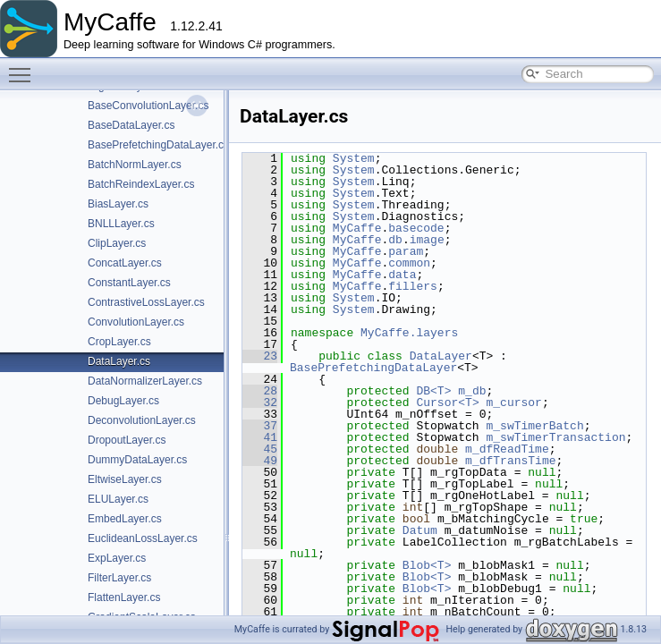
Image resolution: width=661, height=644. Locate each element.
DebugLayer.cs (123, 401)
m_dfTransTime (510, 461)
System (354, 158)
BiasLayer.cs (118, 204)
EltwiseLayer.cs (125, 479)
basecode (416, 228)
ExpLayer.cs (117, 558)
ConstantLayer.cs (129, 283)
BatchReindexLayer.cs (141, 184)
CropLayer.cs (119, 342)
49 (260, 461)
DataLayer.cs (119, 361)
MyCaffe (357, 228)
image (427, 240)
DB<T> (433, 391)
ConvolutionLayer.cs (136, 322)
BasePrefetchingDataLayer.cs (158, 145)
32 (260, 402)
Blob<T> (427, 565)
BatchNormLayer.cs (135, 165)
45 (260, 449)
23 (260, 356)
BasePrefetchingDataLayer (373, 368)
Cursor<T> (447, 402)
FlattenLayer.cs (124, 597)
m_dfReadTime (507, 449)
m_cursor (513, 402)
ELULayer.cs (118, 499)
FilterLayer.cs (119, 578)
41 (260, 437)
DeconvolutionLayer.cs (142, 420)
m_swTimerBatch (534, 426)
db (395, 240)
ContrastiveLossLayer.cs (146, 302)
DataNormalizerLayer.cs (145, 381)
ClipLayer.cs (117, 243)
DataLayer (441, 356)
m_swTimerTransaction (555, 437)
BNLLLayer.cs (121, 224)
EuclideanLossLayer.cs (143, 538)
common (409, 263)
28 (260, 391)
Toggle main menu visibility (24, 67)
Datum (420, 530)
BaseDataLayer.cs (131, 125)
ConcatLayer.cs (125, 263)
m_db (472, 391)
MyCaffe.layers (409, 333)
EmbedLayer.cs (125, 519)
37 (260, 426)
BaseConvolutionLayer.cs (148, 106)
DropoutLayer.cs (127, 440)
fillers (413, 286)
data (402, 275)
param (406, 251)
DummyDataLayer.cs (137, 460)
